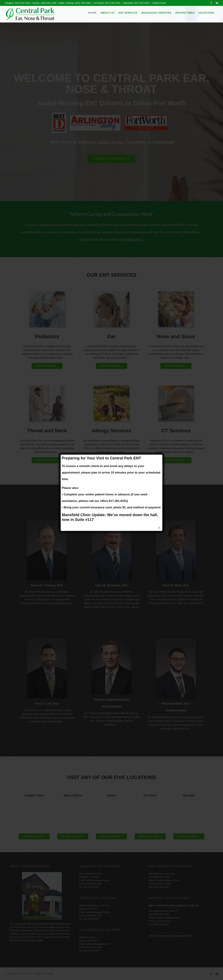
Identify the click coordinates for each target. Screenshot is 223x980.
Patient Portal (159, 3)
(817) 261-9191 (22, 3)
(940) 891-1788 (48, 3)
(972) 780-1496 (83, 3)
